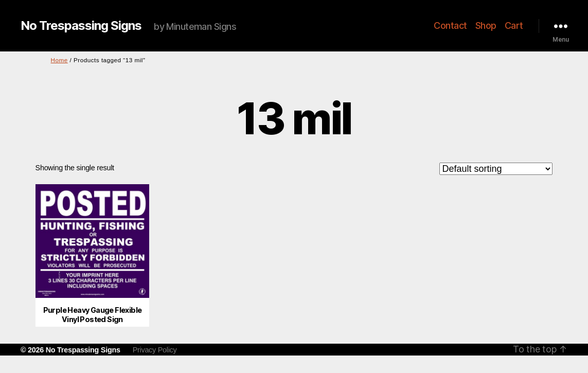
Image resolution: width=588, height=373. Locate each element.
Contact (450, 25)
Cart (514, 25)
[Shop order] (496, 169)
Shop (486, 25)
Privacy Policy (155, 350)
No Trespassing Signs (81, 26)
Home (59, 60)
